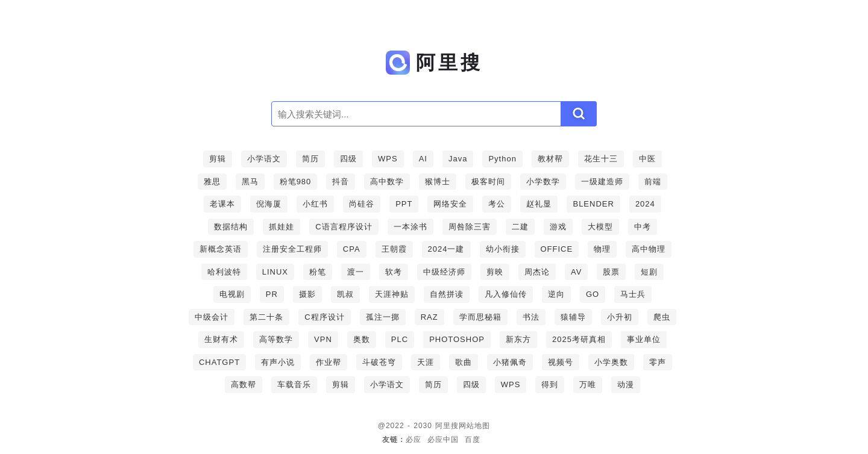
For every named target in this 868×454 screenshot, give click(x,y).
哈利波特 (224, 272)
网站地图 (474, 426)
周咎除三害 (470, 227)
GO (593, 294)
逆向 (556, 294)
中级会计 (212, 317)
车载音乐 (294, 384)
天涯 (426, 362)
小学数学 (543, 182)
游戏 (558, 227)
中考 (643, 227)
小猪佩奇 (510, 362)
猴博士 (438, 182)
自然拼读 (447, 294)
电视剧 (232, 294)
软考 (394, 272)
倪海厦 (269, 204)
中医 (647, 159)
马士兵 (633, 294)
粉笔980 (296, 182)
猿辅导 (573, 317)
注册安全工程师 (292, 249)
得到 (550, 384)
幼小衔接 (503, 249)
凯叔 (345, 294)
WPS (388, 159)
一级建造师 (602, 182)
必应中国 (443, 440)
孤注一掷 (383, 317)
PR (272, 294)
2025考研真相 (579, 339)
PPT (404, 204)
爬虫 (662, 317)
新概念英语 (221, 249)
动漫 (626, 384)
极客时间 (488, 182)
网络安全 (450, 204)
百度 (473, 440)
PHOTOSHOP (457, 339)
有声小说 (278, 362)
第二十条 (266, 317)
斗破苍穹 (379, 362)
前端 (653, 182)
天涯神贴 (392, 294)
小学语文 (264, 159)
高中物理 (649, 249)
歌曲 (464, 362)
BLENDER (593, 204)
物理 (602, 249)
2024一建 (446, 249)
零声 (658, 362)
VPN (323, 339)
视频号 (561, 362)
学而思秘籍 (480, 317)
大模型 (600, 227)
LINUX (275, 272)
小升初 (620, 317)
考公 (497, 204)
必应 (414, 440)
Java (458, 159)
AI (423, 159)
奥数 (362, 339)
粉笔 (318, 272)
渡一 (356, 272)
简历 (310, 159)
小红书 (315, 204)
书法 (531, 317)
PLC (400, 339)
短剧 (649, 272)
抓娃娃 (281, 227)
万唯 (588, 384)
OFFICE (557, 249)
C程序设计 (324, 317)
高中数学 (387, 182)
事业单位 (644, 339)
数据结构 (231, 227)
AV (576, 272)
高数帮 (244, 384)
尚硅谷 (362, 204)
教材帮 (550, 159)
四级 (348, 159)
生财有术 (221, 339)
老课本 (222, 204)
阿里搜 (447, 426)
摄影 (307, 294)
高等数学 (276, 339)
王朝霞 (394, 249)
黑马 (250, 182)
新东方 (518, 339)
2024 (645, 204)
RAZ (429, 317)
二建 (520, 227)
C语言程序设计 (344, 227)
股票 (611, 272)
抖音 (341, 182)
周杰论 (537, 272)
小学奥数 (611, 362)
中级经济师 (444, 272)
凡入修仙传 (506, 294)
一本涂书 (410, 227)
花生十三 (601, 159)
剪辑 (218, 159)
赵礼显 (539, 204)
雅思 (212, 182)
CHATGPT (219, 362)
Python (502, 159)
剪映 (495, 272)
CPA (352, 249)
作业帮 (329, 362)
